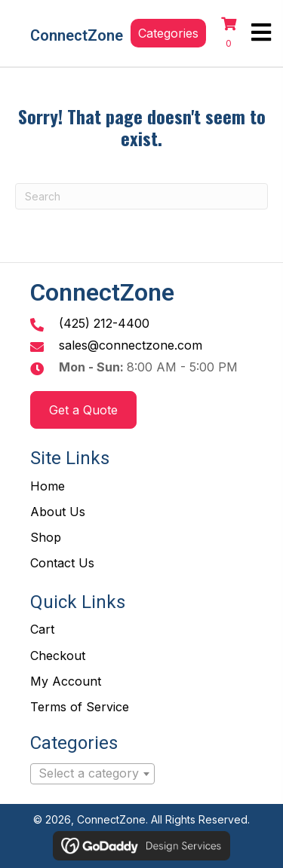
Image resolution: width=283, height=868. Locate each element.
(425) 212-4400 (104, 323)
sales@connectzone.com (131, 345)
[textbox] (92, 774)
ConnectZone (77, 35)
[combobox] (92, 774)
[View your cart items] (229, 33)
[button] (168, 33)
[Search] (141, 196)
